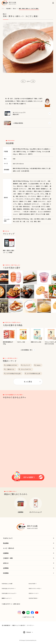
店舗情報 (6, 553)
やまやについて (8, 538)
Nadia (39, 365)
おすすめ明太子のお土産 (13, 373)
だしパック (27, 365)
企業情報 (6, 568)
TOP (3, 9)
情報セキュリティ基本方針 (19, 625)
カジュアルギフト (26, 369)
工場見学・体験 (8, 558)
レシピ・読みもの (9, 548)
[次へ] (33, 81)
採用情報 (6, 573)
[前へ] (23, 81)
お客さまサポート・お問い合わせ (11, 604)
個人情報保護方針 (6, 625)
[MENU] (53, 3)
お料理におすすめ (12, 365)
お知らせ (6, 563)
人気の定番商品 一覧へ (27, 350)
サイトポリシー (31, 625)
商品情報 (8, 9)
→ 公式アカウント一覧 (28, 617)
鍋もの (15, 9)
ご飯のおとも (10, 369)
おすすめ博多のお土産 (34, 373)
